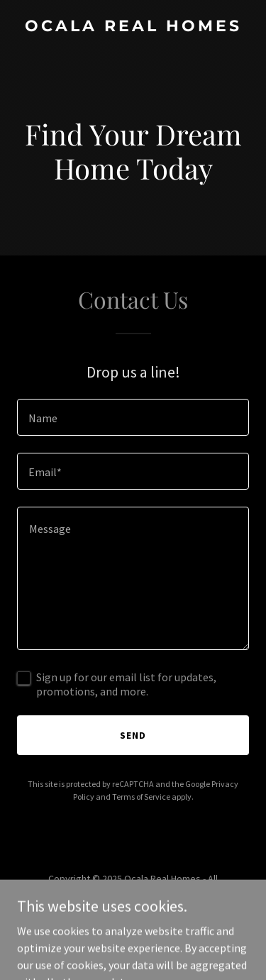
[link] (133, 27)
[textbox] (133, 417)
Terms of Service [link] (141, 797)
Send (133, 735)
